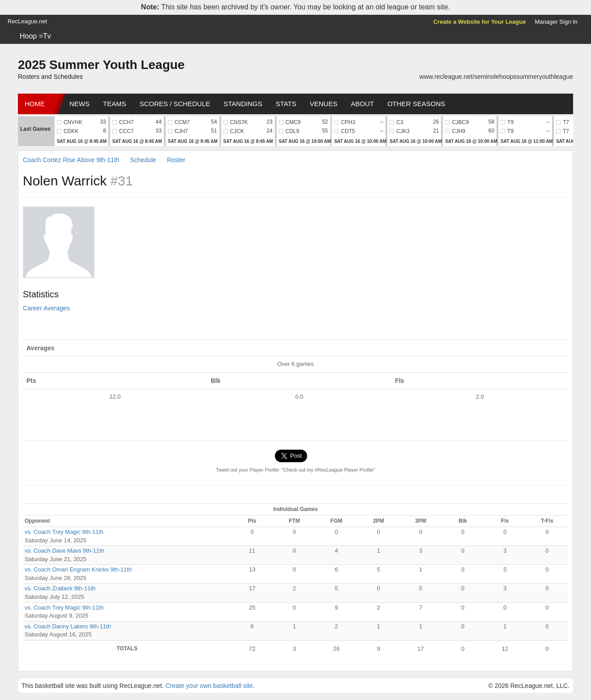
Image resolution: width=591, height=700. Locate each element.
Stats (286, 104)
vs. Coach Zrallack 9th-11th (60, 588)
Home (35, 104)
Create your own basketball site (209, 686)
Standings (243, 104)
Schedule (143, 160)
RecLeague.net (27, 21)
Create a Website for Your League (480, 22)
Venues (324, 104)
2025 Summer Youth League (101, 65)
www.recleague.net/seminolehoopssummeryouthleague (496, 77)
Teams (115, 104)
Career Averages (46, 308)
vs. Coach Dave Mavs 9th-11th (64, 551)
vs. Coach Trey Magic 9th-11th (64, 532)
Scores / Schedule (175, 104)
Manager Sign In (556, 22)
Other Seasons (416, 104)
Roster (176, 160)
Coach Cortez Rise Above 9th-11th (71, 160)
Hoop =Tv (35, 36)
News (79, 104)
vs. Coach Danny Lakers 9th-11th (68, 626)
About (362, 104)
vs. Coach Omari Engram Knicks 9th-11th (78, 569)
